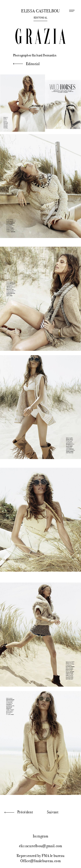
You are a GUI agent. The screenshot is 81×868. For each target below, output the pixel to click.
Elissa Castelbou (40, 11)
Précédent (25, 812)
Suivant (53, 812)
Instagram (40, 836)
